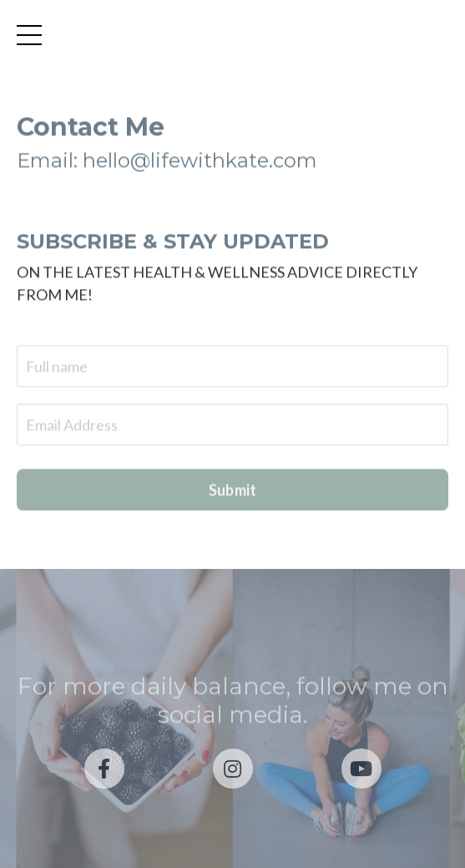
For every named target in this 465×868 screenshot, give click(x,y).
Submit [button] (233, 491)
